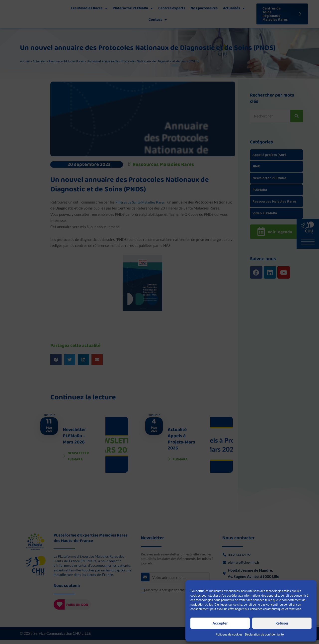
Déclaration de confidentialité (264, 635)
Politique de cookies (229, 635)
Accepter (220, 623)
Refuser (282, 623)
